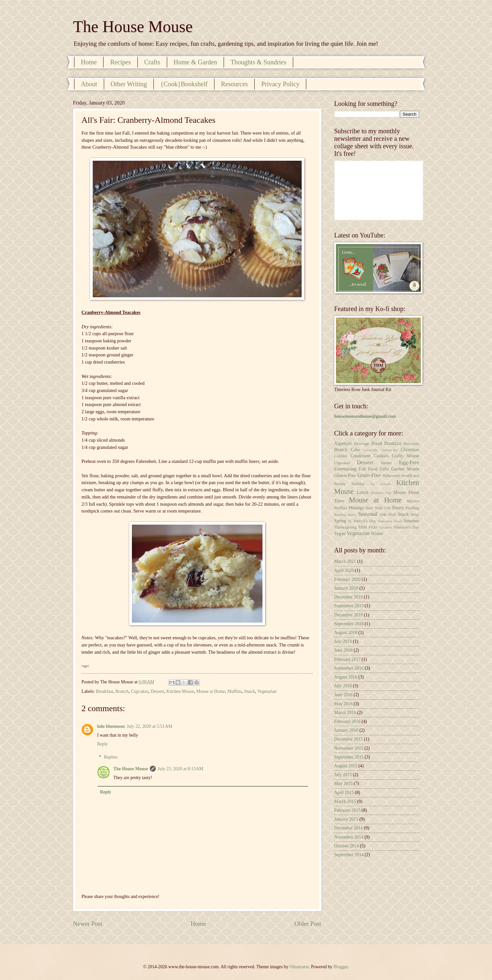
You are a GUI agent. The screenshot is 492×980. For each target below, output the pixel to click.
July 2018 (343, 641)
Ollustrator (299, 967)
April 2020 (344, 571)
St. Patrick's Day (362, 521)
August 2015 (346, 766)
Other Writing (129, 84)
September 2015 (349, 757)
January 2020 (346, 588)
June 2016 (343, 695)
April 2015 (344, 793)
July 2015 (343, 775)
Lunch (363, 492)
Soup (415, 514)
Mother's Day (381, 493)
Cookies (381, 456)
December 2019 (349, 597)
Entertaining (345, 469)
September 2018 (349, 624)
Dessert (157, 691)
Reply (103, 744)
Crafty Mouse (405, 456)
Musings (357, 508)
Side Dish (388, 514)
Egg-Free (409, 462)
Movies (413, 501)
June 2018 (343, 650)
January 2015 (346, 819)
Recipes (120, 62)
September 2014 (349, 855)
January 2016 (346, 730)
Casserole (370, 450)
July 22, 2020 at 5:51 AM (149, 726)
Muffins (234, 691)
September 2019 (349, 606)
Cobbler (341, 456)
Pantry (398, 508)
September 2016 (349, 668)
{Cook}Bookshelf (184, 84)
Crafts (152, 62)
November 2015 (349, 748)
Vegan (340, 534)
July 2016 (343, 686)
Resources (234, 84)
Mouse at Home (211, 691)
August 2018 (346, 633)
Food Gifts (379, 469)
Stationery (385, 521)
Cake (356, 450)
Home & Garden (195, 62)
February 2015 (348, 810)
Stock (398, 521)
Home (89, 62)
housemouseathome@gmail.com (365, 416)
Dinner (386, 463)
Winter (377, 534)
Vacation (385, 527)
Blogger (341, 967)
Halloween (391, 476)
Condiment (360, 456)
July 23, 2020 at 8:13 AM (180, 769)
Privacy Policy (280, 84)
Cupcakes (140, 691)
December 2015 (349, 739)
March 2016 (345, 713)
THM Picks (368, 527)
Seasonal (368, 514)
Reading (340, 514)
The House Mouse (133, 26)
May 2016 (343, 704)
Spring (340, 521)
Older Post (308, 924)
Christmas (410, 450)
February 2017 (348, 659)
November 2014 (349, 837)
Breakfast (105, 691)
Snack (249, 691)
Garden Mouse (405, 469)
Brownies (411, 444)
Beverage (362, 444)
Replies (111, 757)
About (89, 84)
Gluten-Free (345, 475)
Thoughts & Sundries (258, 62)
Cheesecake (389, 450)
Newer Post (88, 924)
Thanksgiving (345, 527)
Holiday (358, 484)
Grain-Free (369, 475)
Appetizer (343, 443)
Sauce (352, 514)
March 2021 (345, 561)
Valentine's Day (406, 527)
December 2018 (349, 615)
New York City (378, 508)
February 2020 (348, 579)
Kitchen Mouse (180, 691)
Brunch (122, 691)
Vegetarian (267, 691)
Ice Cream (381, 484)
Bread (377, 443)
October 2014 (347, 846)
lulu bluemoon (111, 726)
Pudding (412, 508)
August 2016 (346, 677)
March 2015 (345, 801)
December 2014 (349, 828)
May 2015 (343, 784)
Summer (412, 521)
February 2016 (348, 721)
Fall (362, 469)
